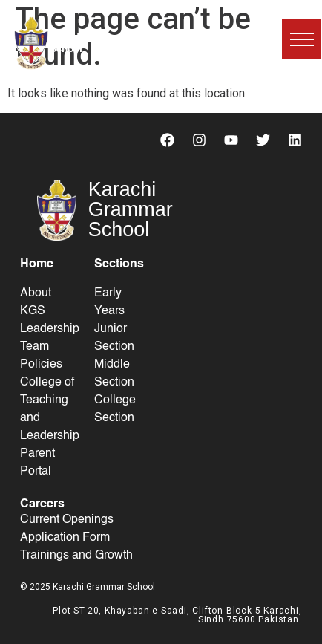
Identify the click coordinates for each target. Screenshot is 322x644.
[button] (302, 39)
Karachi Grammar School (91, 43)
